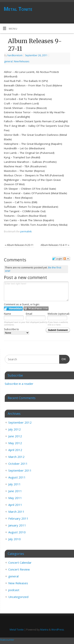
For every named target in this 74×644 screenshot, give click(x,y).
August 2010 (17, 532)
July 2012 (15, 429)
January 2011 (17, 525)
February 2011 (18, 518)
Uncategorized (18, 597)
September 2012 (20, 422)
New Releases (22, 61)
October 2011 (18, 464)
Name (7, 314)
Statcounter (7, 640)
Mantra (44, 630)
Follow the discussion (67, 259)
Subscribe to (17, 331)
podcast (14, 590)
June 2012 (15, 436)
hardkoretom (15, 55)
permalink (26, 231)
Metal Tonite (18, 9)
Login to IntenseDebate (13, 308)
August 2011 (17, 477)
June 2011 (15, 491)
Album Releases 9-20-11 (19, 245)
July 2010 (15, 539)
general (8, 61)
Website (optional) (58, 314)
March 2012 (16, 457)
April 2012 (15, 450)
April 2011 (15, 505)
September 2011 (20, 470)
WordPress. (58, 630)
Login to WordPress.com (36, 308)
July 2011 (15, 484)
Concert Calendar (20, 562)
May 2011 (15, 498)
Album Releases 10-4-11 (55, 245)
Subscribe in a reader (19, 384)
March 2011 (16, 512)
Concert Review (19, 569)
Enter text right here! (36, 291)
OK (63, 359)
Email (29, 314)
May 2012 (15, 443)
